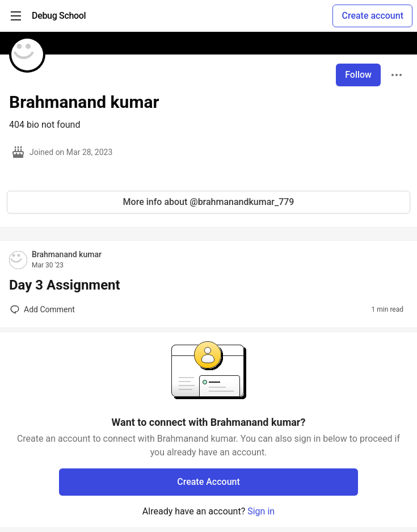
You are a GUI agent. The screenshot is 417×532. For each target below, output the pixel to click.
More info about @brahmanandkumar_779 (209, 202)
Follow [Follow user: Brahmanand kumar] (358, 75)
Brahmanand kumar (67, 254)
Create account (372, 16)
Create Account (208, 482)
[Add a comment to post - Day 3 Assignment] (43, 309)
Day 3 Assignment (65, 285)
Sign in (261, 511)
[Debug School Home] (59, 16)
